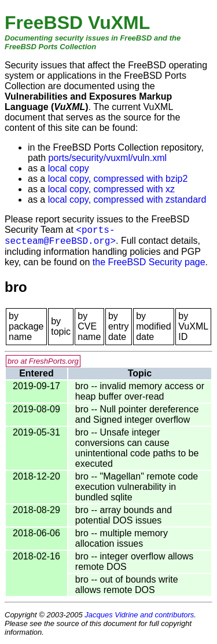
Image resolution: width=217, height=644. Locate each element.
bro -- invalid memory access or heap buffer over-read (140, 391)
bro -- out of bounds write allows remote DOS (127, 585)
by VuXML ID (193, 326)
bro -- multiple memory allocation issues (122, 538)
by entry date (119, 326)
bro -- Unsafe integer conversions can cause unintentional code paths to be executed (137, 448)
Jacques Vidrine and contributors (139, 615)
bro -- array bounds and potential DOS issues (124, 515)
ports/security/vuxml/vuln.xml (108, 158)
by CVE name (89, 326)
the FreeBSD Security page (149, 262)
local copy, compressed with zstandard (127, 200)
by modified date (153, 326)
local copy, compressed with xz (111, 189)
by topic (61, 326)
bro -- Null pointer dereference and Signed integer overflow (137, 414)
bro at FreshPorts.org (43, 361)
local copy (69, 168)
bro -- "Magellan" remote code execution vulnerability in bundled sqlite (137, 487)
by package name (26, 326)
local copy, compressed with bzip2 (118, 179)
